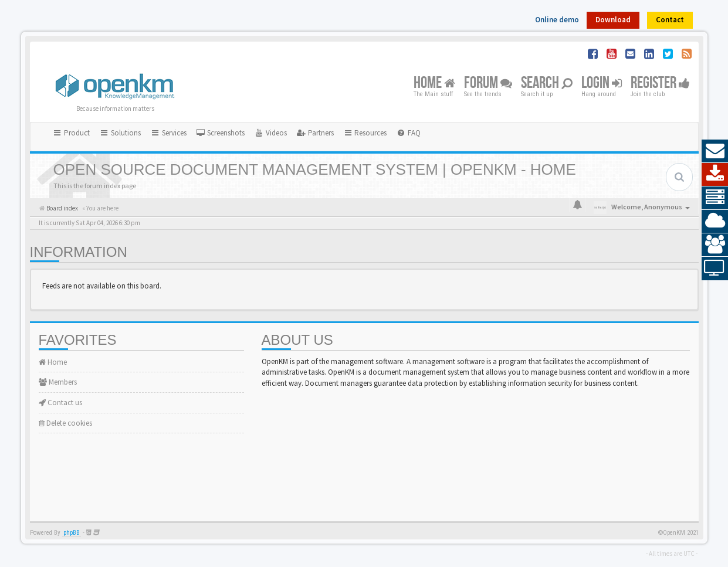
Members (58, 382)
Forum (488, 84)
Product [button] (72, 133)
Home (434, 84)
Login (602, 84)
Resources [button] (365, 133)
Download (613, 20)
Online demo (557, 20)
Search (547, 84)
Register (660, 84)
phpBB (72, 533)
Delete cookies (65, 423)
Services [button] (168, 133)
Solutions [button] (120, 133)
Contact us (60, 403)
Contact (670, 20)
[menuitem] (221, 133)
